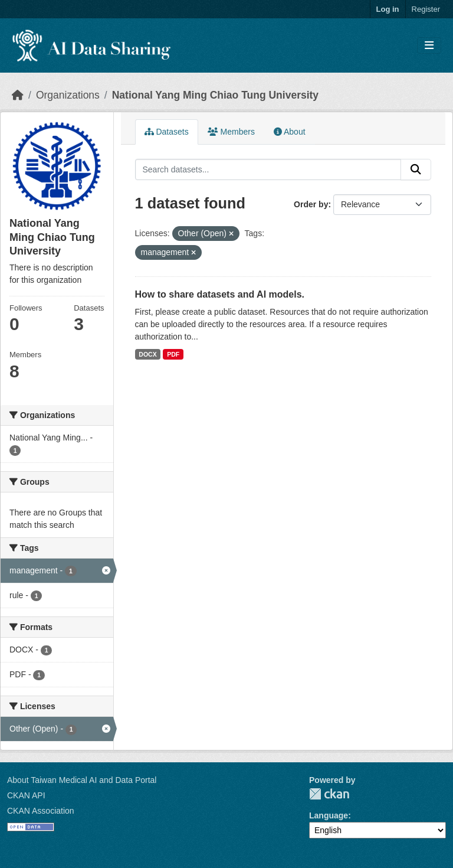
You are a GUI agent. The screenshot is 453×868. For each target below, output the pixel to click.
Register (426, 9)
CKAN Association (41, 811)
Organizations (68, 95)
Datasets (167, 132)
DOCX (147, 354)
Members (231, 132)
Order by (311, 204)
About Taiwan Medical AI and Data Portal (82, 780)
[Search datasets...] (268, 169)
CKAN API (26, 795)
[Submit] (416, 169)
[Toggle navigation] (429, 46)
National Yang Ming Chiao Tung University (215, 95)
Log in (388, 9)
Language (329, 815)
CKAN (329, 794)
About (290, 132)
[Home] (18, 95)
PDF (173, 354)
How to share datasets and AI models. (220, 294)
